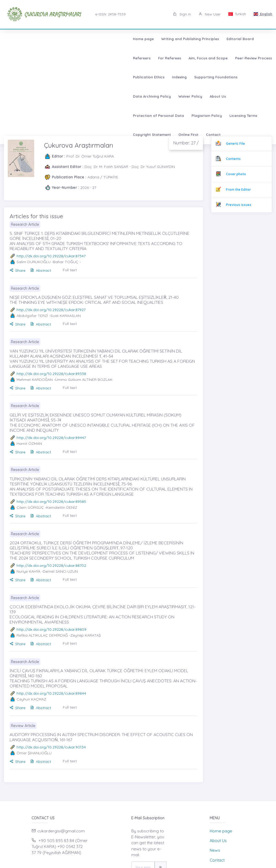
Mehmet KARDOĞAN (35, 380)
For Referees (175, 39)
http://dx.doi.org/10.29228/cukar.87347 (51, 256)
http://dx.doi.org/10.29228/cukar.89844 (51, 693)
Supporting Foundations (137, 58)
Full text (70, 270)
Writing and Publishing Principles (67, 39)
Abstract (41, 270)
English (263, 14)
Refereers (147, 39)
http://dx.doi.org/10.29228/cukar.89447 (51, 438)
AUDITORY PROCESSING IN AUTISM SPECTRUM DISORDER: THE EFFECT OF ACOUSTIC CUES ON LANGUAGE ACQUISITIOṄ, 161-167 (101, 737)
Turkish (237, 14)
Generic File (235, 144)
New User (210, 14)
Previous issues (239, 205)
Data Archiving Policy (186, 58)
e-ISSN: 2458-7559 (110, 14)
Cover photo (236, 174)
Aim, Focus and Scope (214, 39)
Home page (21, 39)
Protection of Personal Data (36, 77)
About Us (252, 58)
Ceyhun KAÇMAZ (31, 699)
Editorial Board (117, 39)
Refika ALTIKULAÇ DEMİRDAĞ (42, 635)
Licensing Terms (121, 77)
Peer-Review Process (29, 58)
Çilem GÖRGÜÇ (30, 507)
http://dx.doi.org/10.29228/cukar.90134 (51, 747)
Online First (198, 77)
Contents (233, 159)
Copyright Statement (161, 77)
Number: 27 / (186, 143)
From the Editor (238, 190)
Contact (222, 77)
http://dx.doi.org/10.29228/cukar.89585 (51, 502)
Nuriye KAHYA (28, 571)
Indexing (101, 58)
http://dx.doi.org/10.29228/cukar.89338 (51, 374)
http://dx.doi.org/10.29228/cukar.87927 (51, 310)
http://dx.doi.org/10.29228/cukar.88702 (51, 565)
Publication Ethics (70, 58)
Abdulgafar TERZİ (32, 316)
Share (18, 270)
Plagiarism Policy (84, 77)
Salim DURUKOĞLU (34, 262)
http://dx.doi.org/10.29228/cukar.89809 (51, 629)
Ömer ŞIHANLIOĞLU (34, 753)
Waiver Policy (224, 58)
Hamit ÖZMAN (29, 443)
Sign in (182, 14)
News (215, 850)
